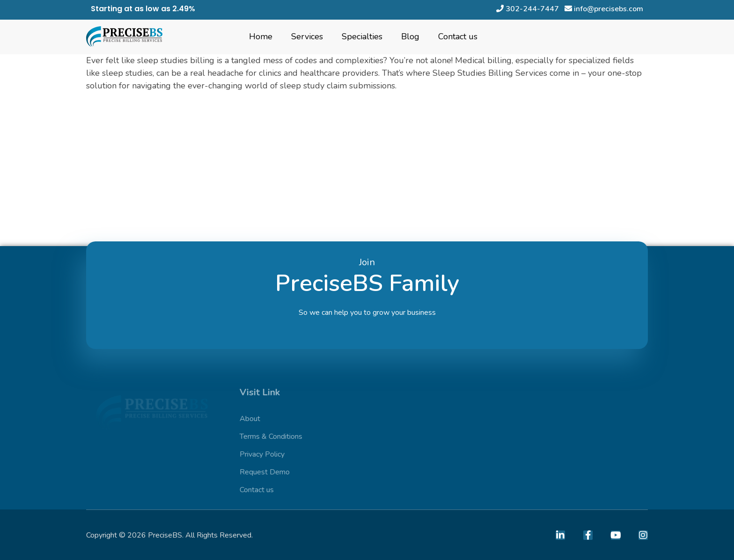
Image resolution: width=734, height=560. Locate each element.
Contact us (458, 36)
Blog (410, 36)
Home (261, 36)
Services (307, 36)
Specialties (362, 36)
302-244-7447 (528, 9)
